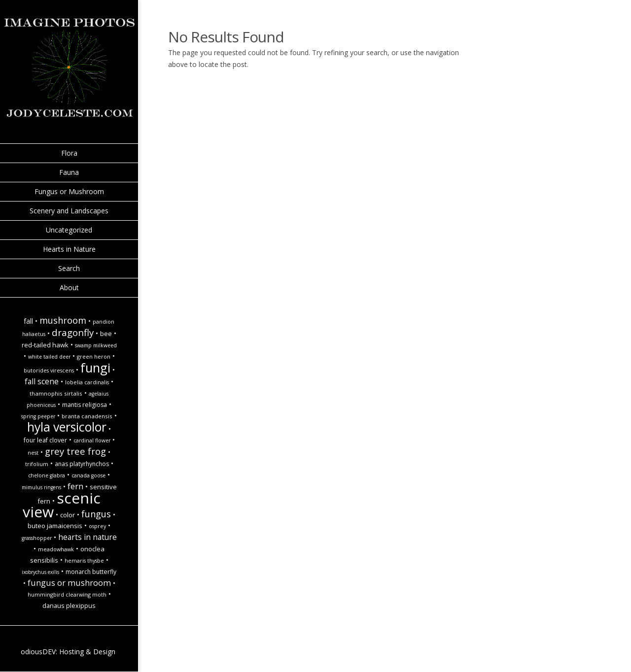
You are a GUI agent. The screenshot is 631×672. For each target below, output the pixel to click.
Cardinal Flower (92, 440)
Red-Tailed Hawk (45, 345)
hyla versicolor (67, 427)
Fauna (69, 172)
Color (68, 515)
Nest (33, 453)
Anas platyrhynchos (82, 464)
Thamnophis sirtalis (56, 393)
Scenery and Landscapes (69, 211)
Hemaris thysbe (84, 561)
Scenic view (62, 505)
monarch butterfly (91, 572)
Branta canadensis (87, 416)
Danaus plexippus (69, 605)
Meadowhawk (56, 549)
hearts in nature (88, 537)
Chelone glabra (47, 475)
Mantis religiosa (85, 405)
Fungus (96, 514)
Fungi (95, 368)
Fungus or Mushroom (69, 191)
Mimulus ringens (41, 487)
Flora (69, 153)
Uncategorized (69, 230)
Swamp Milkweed (96, 345)
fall (28, 321)
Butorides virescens (49, 370)
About (69, 287)
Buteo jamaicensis (55, 526)
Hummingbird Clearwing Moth (67, 595)
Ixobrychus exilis (40, 572)
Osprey (97, 526)
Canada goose (88, 475)
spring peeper (38, 416)
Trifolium (37, 464)
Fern (75, 486)
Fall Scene (42, 381)
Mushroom (63, 320)
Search (69, 268)
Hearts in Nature (69, 249)
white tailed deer (49, 357)
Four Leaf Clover (45, 440)
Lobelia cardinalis (87, 382)
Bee (106, 334)
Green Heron (94, 357)
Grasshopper (37, 538)
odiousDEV (38, 652)
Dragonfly (73, 332)
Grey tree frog (75, 451)
